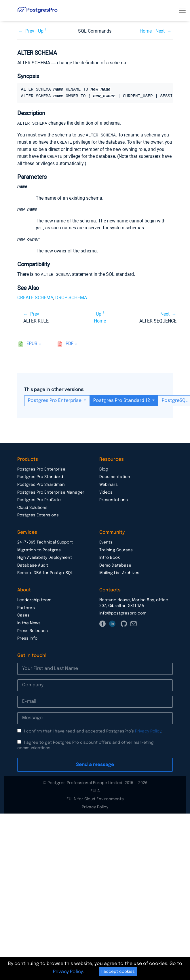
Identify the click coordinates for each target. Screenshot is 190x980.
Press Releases (33, 630)
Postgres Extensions (38, 514)
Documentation (115, 476)
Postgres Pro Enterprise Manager (51, 492)
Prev (30, 31)
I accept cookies (118, 972)
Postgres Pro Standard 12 (122, 400)
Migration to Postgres (39, 549)
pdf (70, 343)
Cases (23, 614)
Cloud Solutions (32, 507)
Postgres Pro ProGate (39, 499)
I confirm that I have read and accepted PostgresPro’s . (93, 730)
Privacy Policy (148, 730)
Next (160, 31)
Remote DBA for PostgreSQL (45, 572)
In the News (29, 622)
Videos (106, 492)
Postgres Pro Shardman (41, 484)
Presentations (114, 499)
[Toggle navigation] (182, 10)
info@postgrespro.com (123, 612)
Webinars (109, 484)
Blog (104, 469)
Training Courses (116, 549)
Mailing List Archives (119, 572)
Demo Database (115, 565)
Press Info (27, 638)
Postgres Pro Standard (40, 476)
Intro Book (110, 557)
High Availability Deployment (45, 557)
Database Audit (33, 565)
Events (106, 541)
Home (146, 31)
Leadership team (34, 599)
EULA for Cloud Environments (95, 798)
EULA (95, 790)
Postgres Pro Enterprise (55, 400)
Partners (26, 607)
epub (32, 343)
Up (41, 31)
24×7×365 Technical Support (45, 541)
